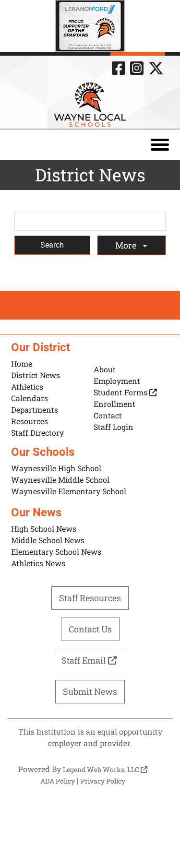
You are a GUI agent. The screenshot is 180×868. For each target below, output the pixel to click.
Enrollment (114, 404)
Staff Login (114, 427)
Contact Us (90, 629)
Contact (108, 415)
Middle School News (48, 540)
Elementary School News (56, 552)
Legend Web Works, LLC (105, 769)
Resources (30, 421)
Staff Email (90, 660)
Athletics (27, 386)
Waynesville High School (56, 468)
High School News (44, 529)
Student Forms (125, 392)
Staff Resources (90, 598)
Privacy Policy (103, 781)
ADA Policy (58, 781)
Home (22, 363)
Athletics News (38, 563)
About (105, 369)
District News (36, 375)
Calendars (30, 398)
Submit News (90, 691)
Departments (35, 410)
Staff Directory (37, 433)
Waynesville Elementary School (69, 491)
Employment (117, 381)
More (127, 245)
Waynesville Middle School (60, 480)
